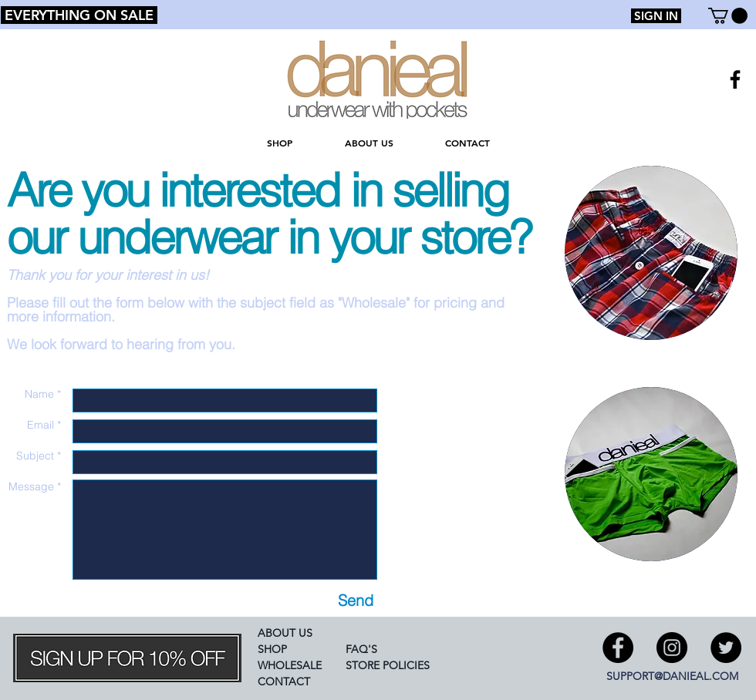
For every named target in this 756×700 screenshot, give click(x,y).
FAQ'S (361, 649)
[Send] (356, 601)
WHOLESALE (290, 665)
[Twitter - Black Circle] (726, 648)
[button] (728, 16)
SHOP (272, 649)
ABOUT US (285, 633)
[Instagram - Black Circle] (672, 648)
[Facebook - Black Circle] (618, 648)
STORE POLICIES (388, 665)
